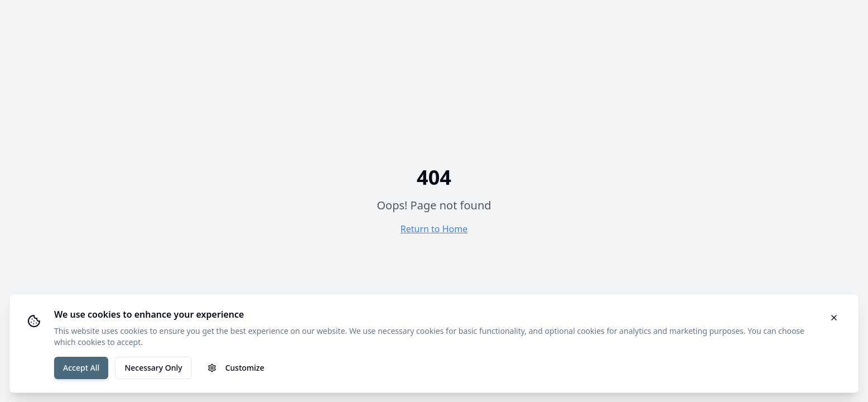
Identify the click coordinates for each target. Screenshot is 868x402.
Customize (236, 368)
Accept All (81, 368)
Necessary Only (153, 368)
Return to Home (434, 229)
